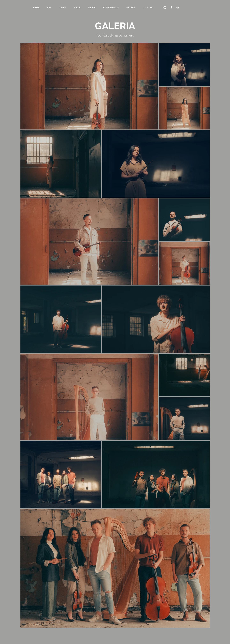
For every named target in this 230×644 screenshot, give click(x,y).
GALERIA (115, 26)
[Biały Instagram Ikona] (165, 8)
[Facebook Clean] (171, 8)
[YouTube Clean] (178, 8)
